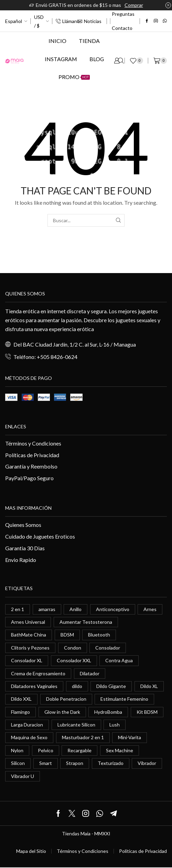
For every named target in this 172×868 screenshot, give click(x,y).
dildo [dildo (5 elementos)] (77, 686)
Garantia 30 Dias (25, 548)
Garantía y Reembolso (31, 466)
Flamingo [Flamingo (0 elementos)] (20, 712)
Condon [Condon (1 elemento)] (73, 648)
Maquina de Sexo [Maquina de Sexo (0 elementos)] (29, 737)
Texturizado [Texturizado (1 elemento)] (111, 763)
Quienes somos (25, 294)
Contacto (122, 28)
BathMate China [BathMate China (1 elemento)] (29, 635)
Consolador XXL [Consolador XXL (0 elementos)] (74, 660)
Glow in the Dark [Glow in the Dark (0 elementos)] (62, 712)
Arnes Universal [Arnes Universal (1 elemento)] (28, 622)
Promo (74, 77)
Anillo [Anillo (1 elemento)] (76, 609)
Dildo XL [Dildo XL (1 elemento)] (149, 686)
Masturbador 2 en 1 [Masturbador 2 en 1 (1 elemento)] (83, 737)
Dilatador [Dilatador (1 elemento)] (90, 673)
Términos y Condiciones (33, 443)
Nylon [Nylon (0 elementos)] (17, 750)
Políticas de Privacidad (32, 455)
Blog (97, 59)
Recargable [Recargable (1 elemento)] (79, 750)
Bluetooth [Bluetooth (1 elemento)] (99, 635)
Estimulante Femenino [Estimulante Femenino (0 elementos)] (124, 699)
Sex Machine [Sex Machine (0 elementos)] (120, 750)
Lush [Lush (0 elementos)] (115, 725)
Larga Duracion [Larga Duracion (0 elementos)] (27, 725)
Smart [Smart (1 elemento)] (46, 763)
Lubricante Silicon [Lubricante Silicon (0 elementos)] (76, 725)
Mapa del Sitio (31, 851)
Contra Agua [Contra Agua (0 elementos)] (119, 660)
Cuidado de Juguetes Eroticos (40, 536)
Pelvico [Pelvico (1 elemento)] (46, 750)
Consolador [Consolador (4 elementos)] (108, 648)
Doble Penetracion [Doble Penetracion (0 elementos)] (66, 699)
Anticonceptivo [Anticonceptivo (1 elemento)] (113, 609)
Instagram (61, 59)
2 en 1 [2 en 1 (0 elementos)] (18, 609)
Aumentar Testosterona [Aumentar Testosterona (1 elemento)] (86, 622)
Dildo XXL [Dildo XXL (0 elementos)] (21, 699)
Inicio (57, 41)
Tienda (89, 41)
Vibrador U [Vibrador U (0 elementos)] (23, 776)
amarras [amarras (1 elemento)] (47, 609)
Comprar (134, 5)
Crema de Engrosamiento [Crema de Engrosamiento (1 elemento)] (38, 673)
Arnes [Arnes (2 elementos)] (150, 609)
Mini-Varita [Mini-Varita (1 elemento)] (130, 737)
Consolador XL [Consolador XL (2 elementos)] (27, 660)
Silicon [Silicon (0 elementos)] (18, 763)
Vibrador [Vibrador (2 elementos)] (147, 763)
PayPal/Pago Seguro (29, 478)
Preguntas (123, 14)
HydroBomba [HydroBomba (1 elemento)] (108, 712)
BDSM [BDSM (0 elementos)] (67, 635)
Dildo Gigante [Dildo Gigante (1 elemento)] (111, 686)
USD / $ (39, 21)
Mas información (28, 508)
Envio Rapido (21, 560)
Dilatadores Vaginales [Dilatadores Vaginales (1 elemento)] (34, 686)
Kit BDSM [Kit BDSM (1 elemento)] (147, 712)
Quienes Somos (23, 525)
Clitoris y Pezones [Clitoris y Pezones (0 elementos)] (30, 648)
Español (14, 21)
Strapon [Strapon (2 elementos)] (75, 763)
